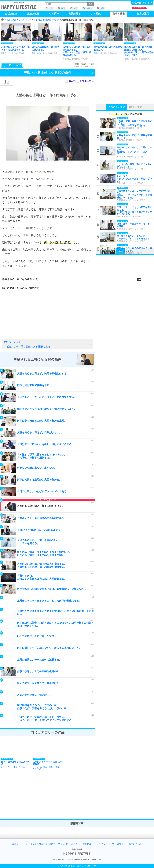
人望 (102, 8)
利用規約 (51, 844)
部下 (63, 8)
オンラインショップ (104, 844)
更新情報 (87, 844)
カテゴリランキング (117, 107)
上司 (51, 8)
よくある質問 (37, 844)
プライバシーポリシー (69, 844)
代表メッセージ (20, 844)
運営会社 (121, 844)
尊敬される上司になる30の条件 (46, 20)
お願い (89, 8)
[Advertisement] (24, 318)
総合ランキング (135, 107)
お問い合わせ (135, 844)
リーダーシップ (25, 20)
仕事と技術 (11, 20)
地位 (75, 8)
